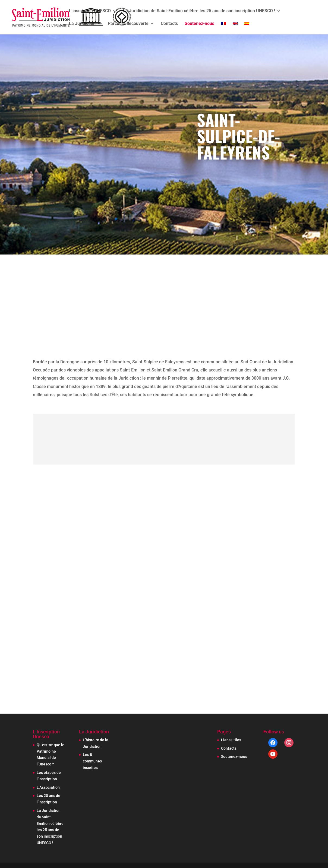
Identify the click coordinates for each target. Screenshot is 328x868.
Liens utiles (231, 740)
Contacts (169, 24)
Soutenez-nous (199, 24)
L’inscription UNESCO (90, 11)
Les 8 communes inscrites (92, 761)
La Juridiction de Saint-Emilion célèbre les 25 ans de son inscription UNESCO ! (199, 11)
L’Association (48, 787)
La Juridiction (82, 24)
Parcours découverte (128, 24)
